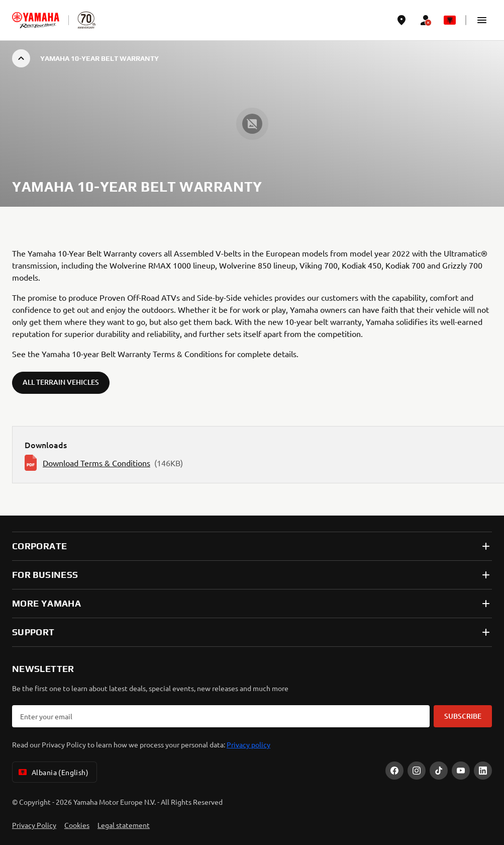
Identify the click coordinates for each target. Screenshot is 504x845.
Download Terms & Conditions (96, 463)
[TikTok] (439, 771)
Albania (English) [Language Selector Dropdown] (53, 772)
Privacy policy (248, 744)
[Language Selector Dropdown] (450, 20)
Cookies (77, 825)
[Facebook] (394, 771)
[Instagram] (417, 771)
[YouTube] (461, 771)
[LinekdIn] (483, 771)
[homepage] (36, 20)
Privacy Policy (34, 825)
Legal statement (124, 825)
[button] (482, 20)
